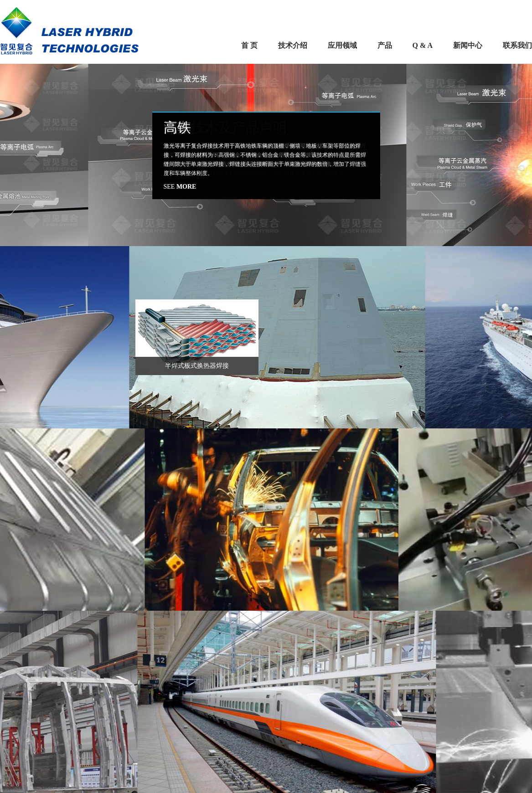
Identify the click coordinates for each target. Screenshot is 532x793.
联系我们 (517, 45)
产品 (385, 45)
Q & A (423, 45)
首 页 (249, 45)
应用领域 (342, 45)
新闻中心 (468, 45)
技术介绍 (293, 45)
